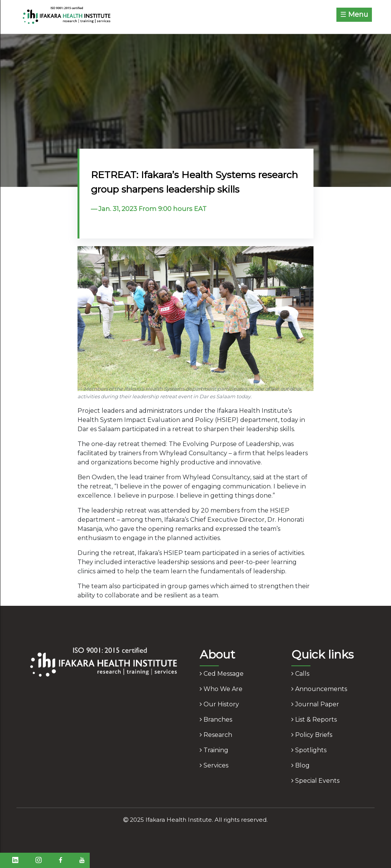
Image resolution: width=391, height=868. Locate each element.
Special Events (315, 781)
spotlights (309, 750)
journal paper (315, 704)
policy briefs (312, 735)
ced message (222, 674)
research (216, 735)
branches (216, 720)
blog (301, 765)
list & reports (314, 720)
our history (219, 704)
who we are (221, 689)
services (214, 765)
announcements (319, 689)
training (214, 750)
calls (300, 674)
